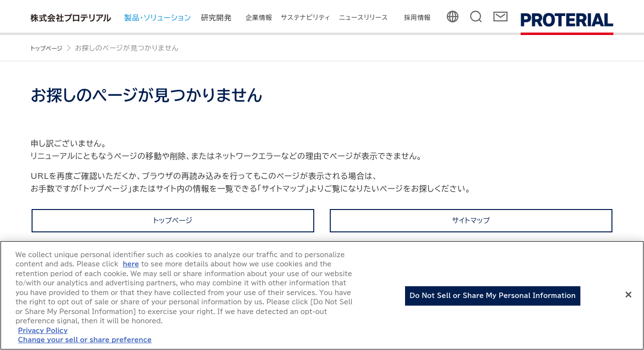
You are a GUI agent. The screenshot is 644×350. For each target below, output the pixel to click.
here (131, 264)
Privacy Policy (43, 331)
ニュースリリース (364, 18)
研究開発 (216, 18)
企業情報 (259, 18)
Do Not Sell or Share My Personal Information (493, 296)
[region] (322, 295)
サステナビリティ (306, 18)
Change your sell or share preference (85, 340)
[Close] (628, 295)
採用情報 (417, 18)
